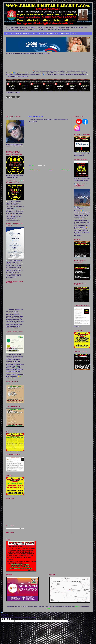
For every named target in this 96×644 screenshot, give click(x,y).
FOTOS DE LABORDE (16, 34)
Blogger (49, 608)
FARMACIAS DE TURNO (52, 34)
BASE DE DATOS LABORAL (30, 34)
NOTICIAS (41, 34)
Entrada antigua (65, 170)
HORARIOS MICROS (65, 34)
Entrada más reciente (34, 170)
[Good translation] (4, 619)
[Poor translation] (8, 619)
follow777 (77, 606)
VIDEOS (7, 34)
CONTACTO (75, 34)
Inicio (50, 170)
